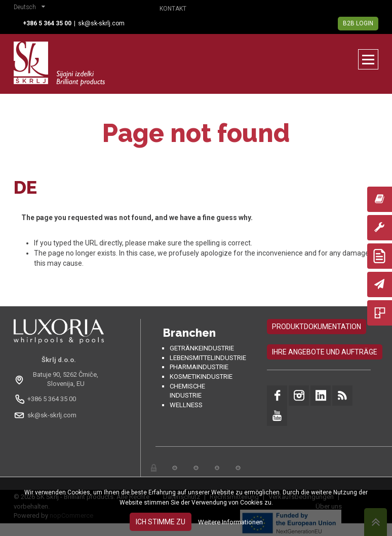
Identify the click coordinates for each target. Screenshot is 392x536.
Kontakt (173, 9)
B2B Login (358, 23)
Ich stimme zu (161, 522)
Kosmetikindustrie (201, 377)
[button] (32, 8)
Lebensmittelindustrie (208, 358)
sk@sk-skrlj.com (101, 23)
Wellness (186, 405)
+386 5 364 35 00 (52, 399)
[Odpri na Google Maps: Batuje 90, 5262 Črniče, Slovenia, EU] (59, 379)
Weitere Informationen (230, 522)
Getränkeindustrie (202, 348)
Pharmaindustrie (199, 367)
